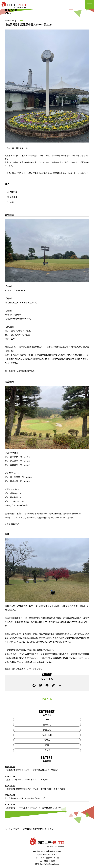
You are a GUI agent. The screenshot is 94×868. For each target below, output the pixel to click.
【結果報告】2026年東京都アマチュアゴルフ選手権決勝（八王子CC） (47, 806)
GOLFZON (47, 735)
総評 (12, 202)
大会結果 (14, 197)
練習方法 (47, 730)
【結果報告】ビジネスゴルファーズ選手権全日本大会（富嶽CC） (47, 768)
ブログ (47, 750)
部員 (47, 745)
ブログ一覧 (47, 699)
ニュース (21, 21)
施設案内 (47, 724)
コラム (47, 740)
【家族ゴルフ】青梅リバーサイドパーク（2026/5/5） (47, 778)
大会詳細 (14, 192)
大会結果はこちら (12, 524)
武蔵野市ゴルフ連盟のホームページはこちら (23, 669)
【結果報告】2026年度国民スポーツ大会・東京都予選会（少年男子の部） (47, 787)
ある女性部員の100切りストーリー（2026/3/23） (47, 797)
